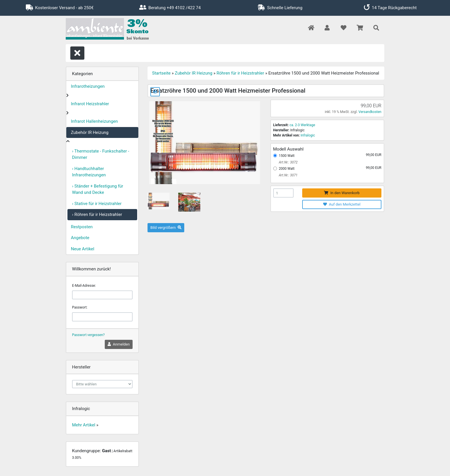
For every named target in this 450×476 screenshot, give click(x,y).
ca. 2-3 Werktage (302, 125)
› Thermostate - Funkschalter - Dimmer (101, 154)
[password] (102, 317)
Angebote (80, 238)
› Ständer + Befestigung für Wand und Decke (98, 189)
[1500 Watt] (275, 156)
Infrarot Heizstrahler (90, 104)
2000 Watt (287, 169)
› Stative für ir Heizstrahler (97, 204)
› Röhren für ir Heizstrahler (97, 214)
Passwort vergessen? (88, 335)
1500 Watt (287, 156)
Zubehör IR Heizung (90, 132)
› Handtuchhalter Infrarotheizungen (89, 172)
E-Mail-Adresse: (84, 286)
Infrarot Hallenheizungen (94, 121)
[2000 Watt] (275, 168)
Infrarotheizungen (88, 86)
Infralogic (308, 135)
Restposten (82, 227)
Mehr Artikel (84, 425)
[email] (102, 295)
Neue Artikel (83, 249)
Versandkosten (370, 112)
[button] (327, 28)
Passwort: (80, 307)
